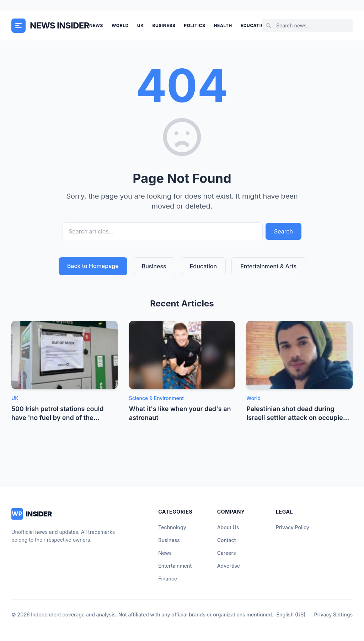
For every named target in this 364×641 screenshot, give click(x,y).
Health (223, 25)
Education (254, 25)
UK (141, 25)
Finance (168, 579)
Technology (172, 527)
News (96, 25)
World (120, 25)
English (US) (291, 614)
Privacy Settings (333, 614)
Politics (194, 25)
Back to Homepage (93, 266)
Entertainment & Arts (268, 266)
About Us (228, 527)
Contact (227, 540)
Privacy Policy (293, 527)
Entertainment (175, 566)
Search (283, 231)
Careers (227, 553)
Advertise (229, 566)
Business (164, 25)
